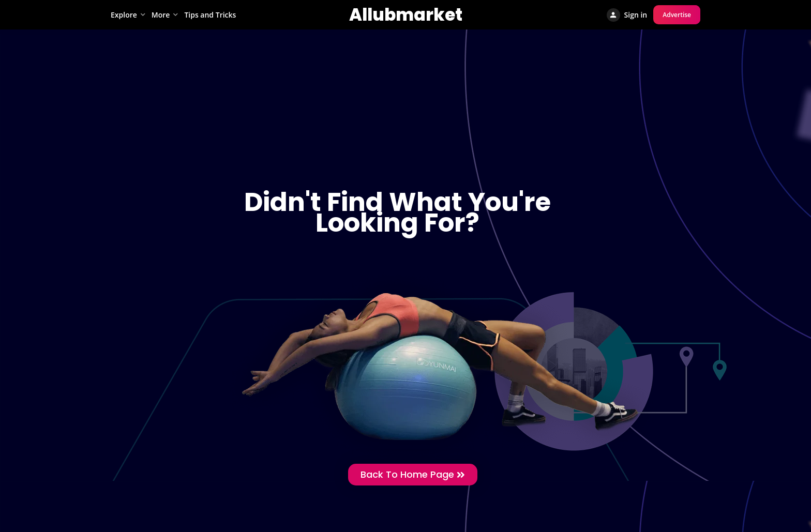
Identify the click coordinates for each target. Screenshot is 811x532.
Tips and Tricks (210, 15)
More (161, 15)
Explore (124, 15)
